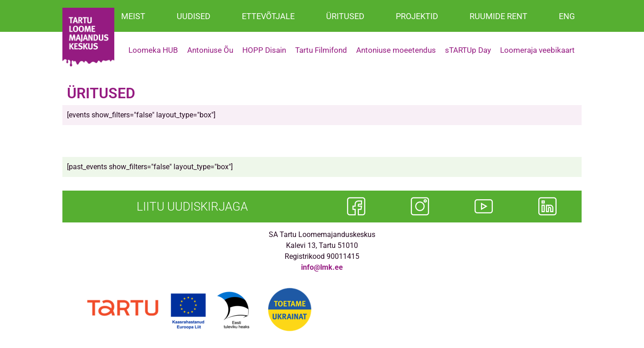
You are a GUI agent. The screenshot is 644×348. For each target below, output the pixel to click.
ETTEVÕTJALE (268, 16)
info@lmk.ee (322, 267)
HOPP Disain (264, 50)
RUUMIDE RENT (498, 16)
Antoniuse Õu (210, 50)
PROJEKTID (417, 16)
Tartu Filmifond (321, 50)
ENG (567, 16)
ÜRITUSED (345, 16)
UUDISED (194, 16)
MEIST (133, 16)
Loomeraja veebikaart (537, 50)
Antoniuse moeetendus (396, 50)
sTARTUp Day (468, 50)
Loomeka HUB (153, 50)
